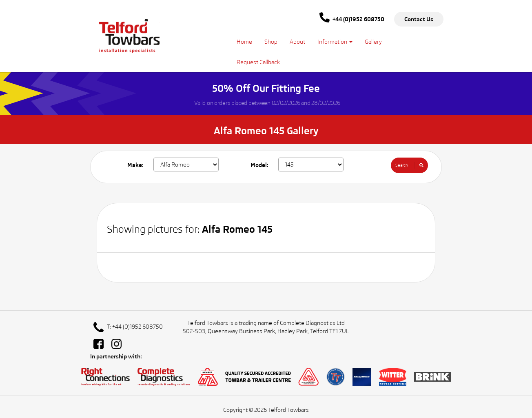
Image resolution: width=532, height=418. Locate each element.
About (297, 42)
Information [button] (335, 42)
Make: (135, 165)
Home (244, 42)
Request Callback (258, 62)
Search (412, 165)
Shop (271, 42)
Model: (259, 165)
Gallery (373, 42)
